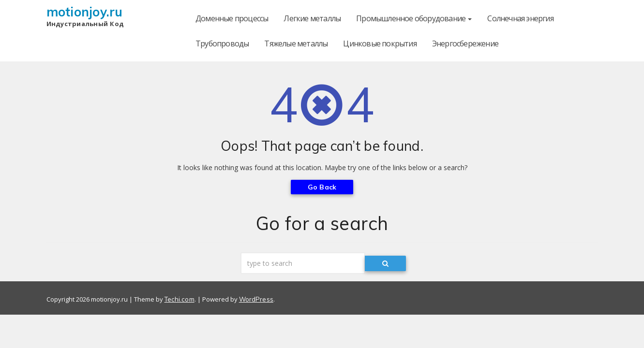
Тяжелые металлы (296, 43)
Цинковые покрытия (380, 43)
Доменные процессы (232, 18)
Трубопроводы (222, 43)
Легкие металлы (312, 18)
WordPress (256, 299)
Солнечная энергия (520, 18)
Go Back (322, 187)
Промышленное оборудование (414, 18)
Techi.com (180, 299)
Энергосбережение (465, 43)
